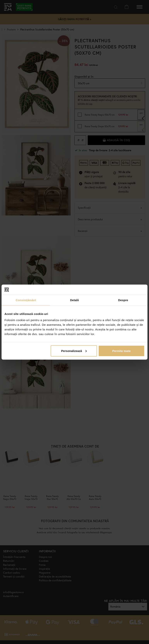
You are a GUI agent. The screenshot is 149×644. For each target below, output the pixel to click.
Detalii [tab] (74, 300)
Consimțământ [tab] (26, 300)
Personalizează (74, 351)
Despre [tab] (123, 300)
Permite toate (121, 351)
